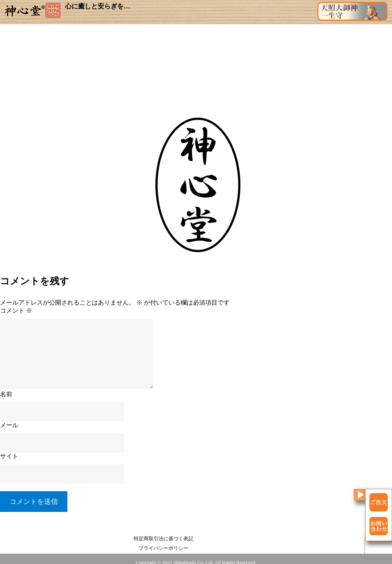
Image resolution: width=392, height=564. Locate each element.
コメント (16, 314)
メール (9, 429)
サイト (9, 460)
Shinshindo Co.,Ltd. (194, 557)
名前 (6, 398)
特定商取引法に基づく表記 (162, 542)
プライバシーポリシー (230, 542)
